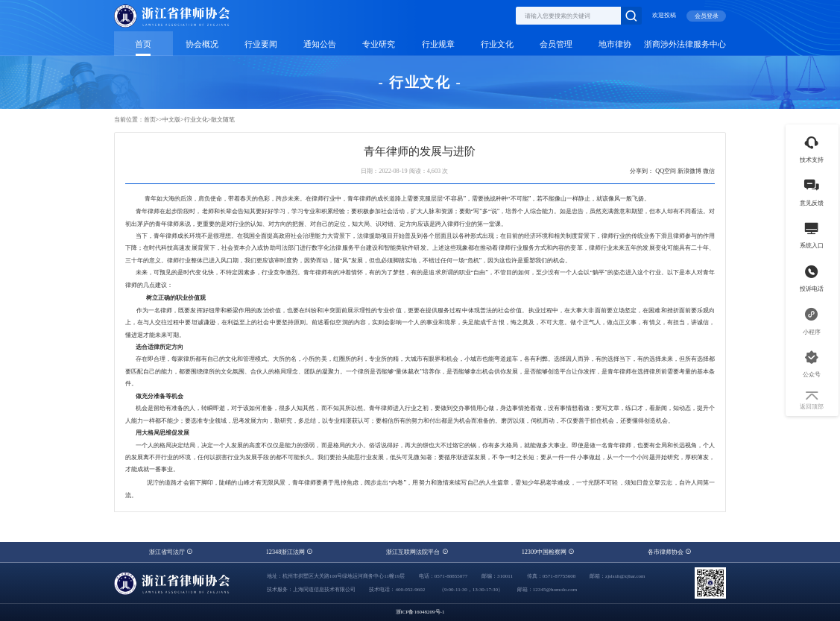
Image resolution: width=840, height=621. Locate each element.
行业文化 (497, 44)
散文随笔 (223, 120)
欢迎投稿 (664, 15)
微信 (709, 171)
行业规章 (438, 44)
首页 (143, 44)
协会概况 (202, 44)
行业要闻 (261, 44)
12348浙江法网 (290, 552)
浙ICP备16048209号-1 (420, 612)
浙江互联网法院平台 (417, 552)
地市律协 (615, 44)
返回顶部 (812, 401)
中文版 (171, 120)
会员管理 (556, 44)
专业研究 (379, 44)
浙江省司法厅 (171, 552)
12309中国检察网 (548, 552)
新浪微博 (689, 171)
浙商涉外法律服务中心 (685, 44)
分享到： (642, 171)
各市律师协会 (669, 552)
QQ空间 (666, 171)
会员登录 (707, 16)
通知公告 (320, 44)
